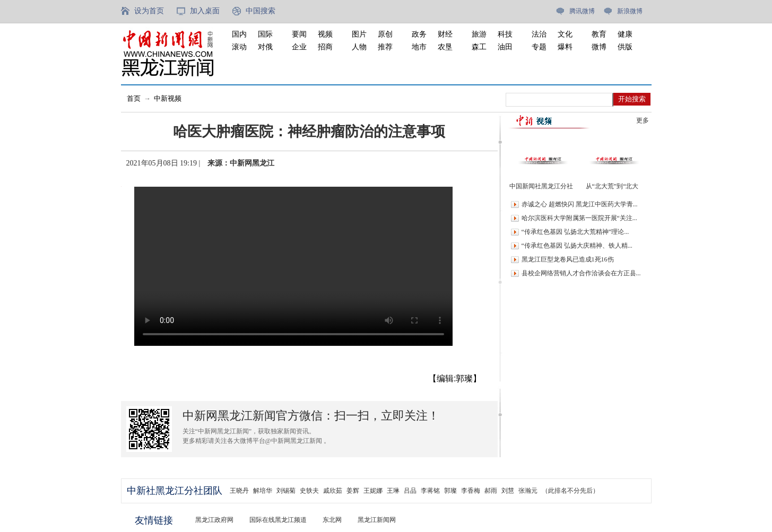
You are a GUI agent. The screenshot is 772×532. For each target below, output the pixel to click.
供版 (625, 47)
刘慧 (508, 491)
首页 (134, 98)
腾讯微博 (582, 11)
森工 (479, 47)
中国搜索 (261, 11)
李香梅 (471, 491)
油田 (505, 47)
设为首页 (149, 11)
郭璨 (450, 491)
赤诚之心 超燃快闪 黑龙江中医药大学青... (580, 204)
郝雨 (491, 491)
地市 (419, 47)
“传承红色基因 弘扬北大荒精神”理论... (575, 232)
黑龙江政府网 (214, 520)
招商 (325, 47)
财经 (445, 34)
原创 (385, 34)
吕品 (410, 491)
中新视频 (168, 98)
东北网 (332, 520)
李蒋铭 (430, 491)
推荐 (385, 47)
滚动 (239, 47)
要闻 (299, 34)
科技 (505, 34)
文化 (565, 34)
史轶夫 (309, 491)
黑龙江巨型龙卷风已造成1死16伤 (568, 259)
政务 (419, 34)
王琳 (393, 491)
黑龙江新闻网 (377, 520)
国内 (239, 34)
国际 (265, 34)
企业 (299, 47)
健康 (625, 34)
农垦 (445, 47)
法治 (539, 34)
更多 (643, 120)
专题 (539, 47)
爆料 (565, 47)
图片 (359, 34)
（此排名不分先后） (570, 491)
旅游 (479, 34)
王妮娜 (373, 491)
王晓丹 (239, 491)
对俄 (265, 47)
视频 (325, 34)
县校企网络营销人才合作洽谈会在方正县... (581, 273)
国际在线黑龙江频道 (278, 520)
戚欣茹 (333, 491)
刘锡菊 (286, 491)
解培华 (263, 491)
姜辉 (353, 491)
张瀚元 (528, 491)
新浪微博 (630, 11)
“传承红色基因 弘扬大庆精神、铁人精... (577, 246)
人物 (359, 47)
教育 (599, 34)
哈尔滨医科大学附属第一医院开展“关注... (579, 218)
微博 (599, 47)
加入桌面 (205, 11)
